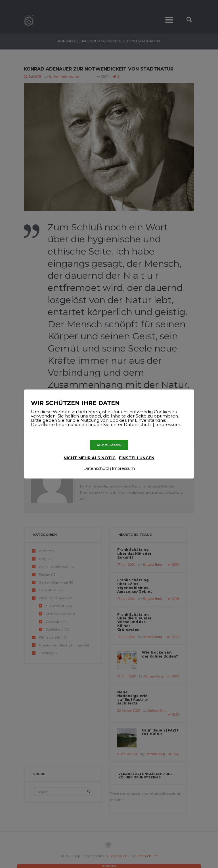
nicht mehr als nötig (90, 458)
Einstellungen (137, 458)
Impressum (123, 468)
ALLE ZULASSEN (109, 445)
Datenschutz (96, 468)
